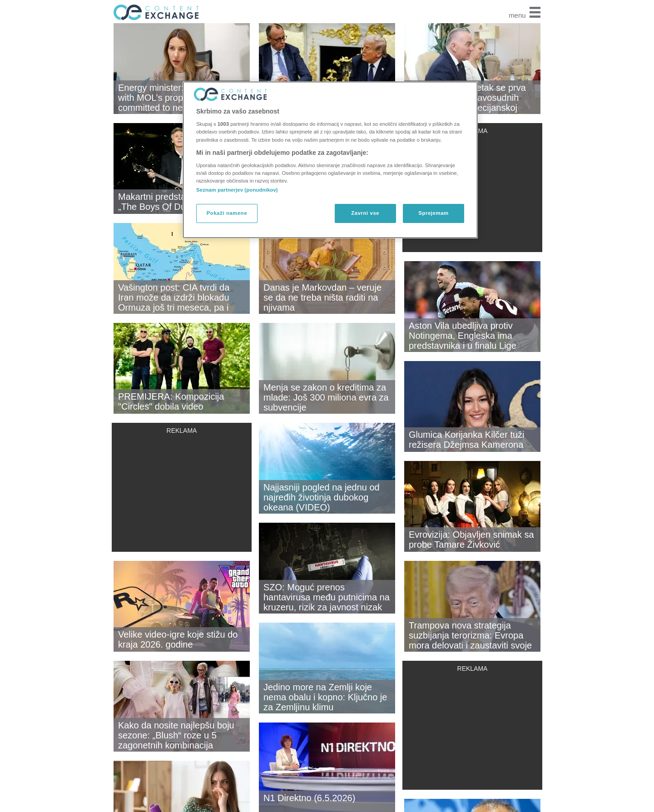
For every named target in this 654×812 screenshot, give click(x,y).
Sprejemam (433, 213)
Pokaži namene (227, 213)
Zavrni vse (365, 213)
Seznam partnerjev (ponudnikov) (237, 190)
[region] (330, 160)
